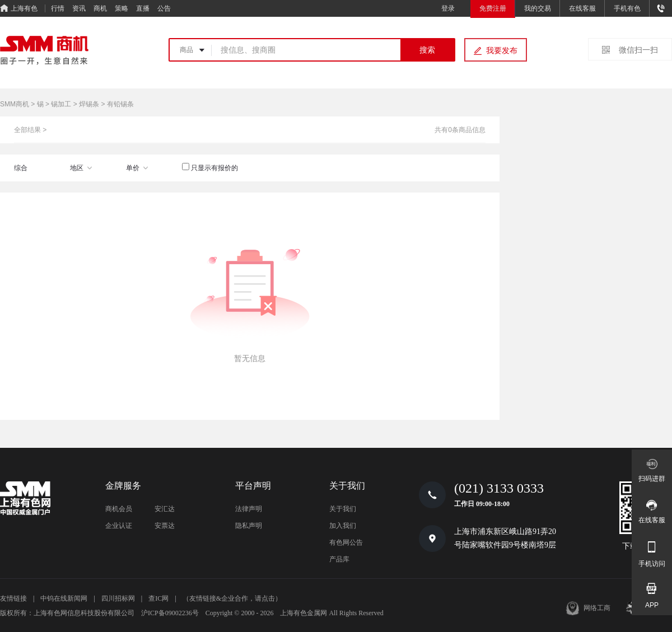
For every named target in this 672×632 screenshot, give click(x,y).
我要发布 (502, 50)
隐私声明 (249, 526)
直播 (143, 8)
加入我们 (343, 526)
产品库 (339, 559)
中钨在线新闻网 (64, 598)
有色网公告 (346, 542)
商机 (100, 8)
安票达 (165, 526)
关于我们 (343, 509)
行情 (58, 8)
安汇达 (165, 509)
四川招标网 (118, 598)
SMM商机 (15, 104)
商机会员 (119, 509)
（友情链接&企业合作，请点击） (232, 598)
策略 (122, 8)
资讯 (79, 8)
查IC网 (158, 598)
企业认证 (119, 526)
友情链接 (13, 598)
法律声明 (249, 509)
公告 (164, 8)
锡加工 (61, 104)
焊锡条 (89, 104)
